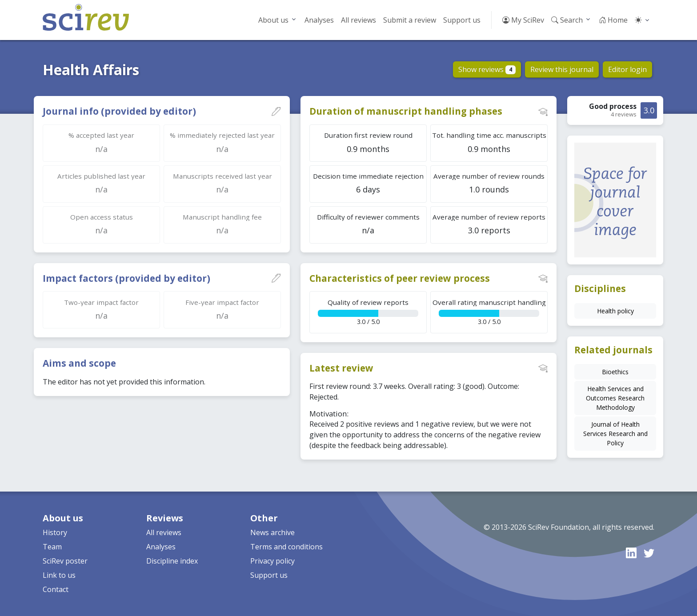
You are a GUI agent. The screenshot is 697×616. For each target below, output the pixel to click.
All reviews (359, 20)
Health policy (615, 311)
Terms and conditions (286, 547)
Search (567, 20)
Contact (56, 589)
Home (613, 20)
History (55, 532)
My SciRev (523, 20)
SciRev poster (65, 561)
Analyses (319, 20)
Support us (462, 20)
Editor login (627, 69)
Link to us (59, 575)
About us (273, 20)
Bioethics (615, 372)
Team (52, 547)
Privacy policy (272, 561)
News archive (272, 532)
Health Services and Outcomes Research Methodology (615, 398)
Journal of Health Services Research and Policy (615, 434)
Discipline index (172, 561)
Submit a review (410, 20)
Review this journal (562, 69)
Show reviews (487, 69)
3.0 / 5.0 (368, 312)
